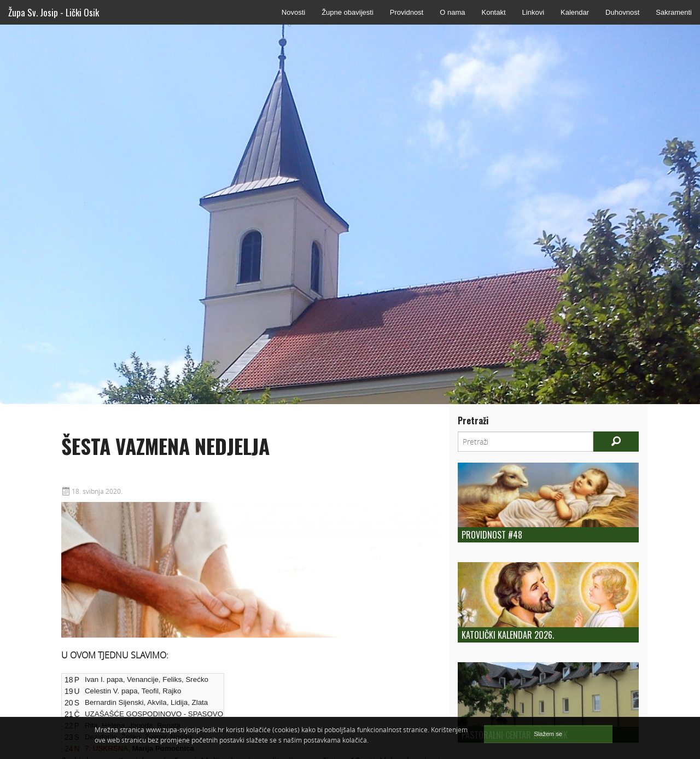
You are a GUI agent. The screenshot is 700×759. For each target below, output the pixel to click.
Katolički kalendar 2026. (508, 635)
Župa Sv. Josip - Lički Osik (54, 12)
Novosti (293, 12)
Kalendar (575, 12)
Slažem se (548, 734)
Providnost (407, 12)
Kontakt (493, 12)
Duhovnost (622, 12)
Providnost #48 (492, 535)
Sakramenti (674, 12)
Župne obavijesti (348, 12)
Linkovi (533, 12)
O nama (452, 12)
